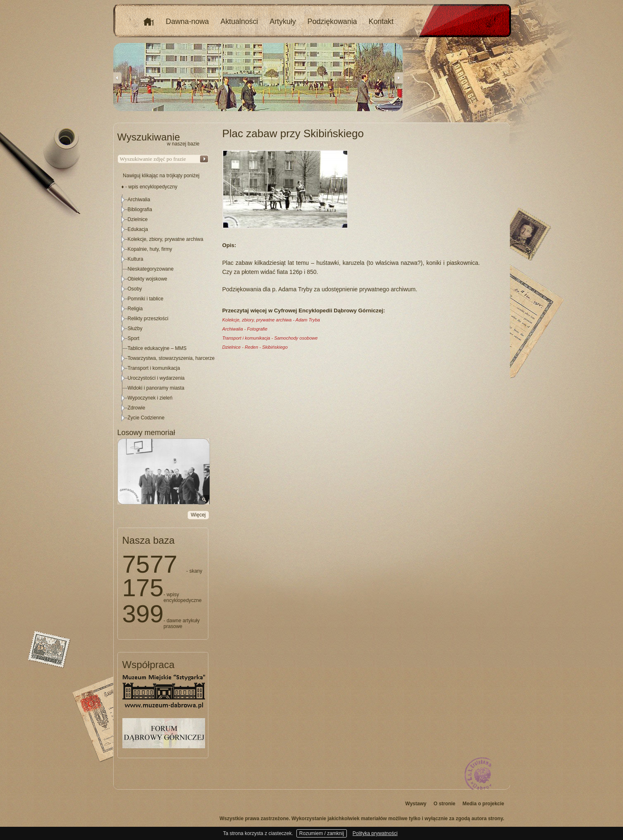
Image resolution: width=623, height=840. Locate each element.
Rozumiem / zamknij (322, 833)
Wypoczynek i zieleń (150, 398)
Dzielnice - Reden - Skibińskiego (255, 347)
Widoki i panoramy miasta (156, 388)
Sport (134, 338)
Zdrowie (137, 408)
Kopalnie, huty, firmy (150, 249)
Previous (117, 78)
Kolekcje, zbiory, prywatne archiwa (166, 239)
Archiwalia (139, 200)
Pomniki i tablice (146, 299)
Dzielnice (138, 219)
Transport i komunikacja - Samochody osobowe (270, 338)
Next (399, 78)
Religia (135, 309)
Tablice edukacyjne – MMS (157, 348)
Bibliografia (140, 209)
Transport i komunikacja (154, 368)
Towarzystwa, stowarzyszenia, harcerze (171, 358)
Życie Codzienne (146, 418)
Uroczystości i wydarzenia (156, 378)
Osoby (135, 289)
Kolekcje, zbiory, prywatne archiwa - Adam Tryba (271, 320)
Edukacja (138, 229)
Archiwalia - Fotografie (245, 329)
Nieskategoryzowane (151, 269)
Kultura (136, 259)
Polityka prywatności (375, 833)
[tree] (163, 309)
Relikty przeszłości (148, 319)
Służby (135, 328)
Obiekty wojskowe (148, 279)
